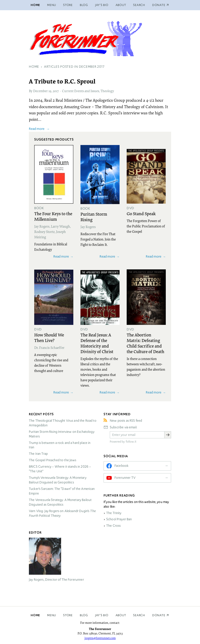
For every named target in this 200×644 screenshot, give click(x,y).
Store (68, 5)
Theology (107, 91)
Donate (159, 615)
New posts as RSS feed (126, 421)
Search (139, 5)
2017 (56, 91)
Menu (52, 5)
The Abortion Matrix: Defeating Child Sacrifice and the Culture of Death (145, 343)
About (121, 5)
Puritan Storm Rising (94, 217)
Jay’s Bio (102, 5)
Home (35, 5)
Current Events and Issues (81, 91)
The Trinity (114, 513)
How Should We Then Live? (49, 337)
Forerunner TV (125, 478)
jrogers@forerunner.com (100, 638)
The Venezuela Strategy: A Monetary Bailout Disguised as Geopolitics (60, 502)
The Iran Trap (38, 454)
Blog (84, 5)
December (40, 91)
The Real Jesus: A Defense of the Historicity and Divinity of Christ (97, 343)
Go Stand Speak (141, 213)
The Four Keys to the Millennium (53, 216)
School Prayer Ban (119, 519)
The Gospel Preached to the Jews (53, 460)
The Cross (113, 526)
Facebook (121, 466)
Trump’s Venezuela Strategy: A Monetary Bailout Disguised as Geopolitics (58, 480)
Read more (37, 129)
